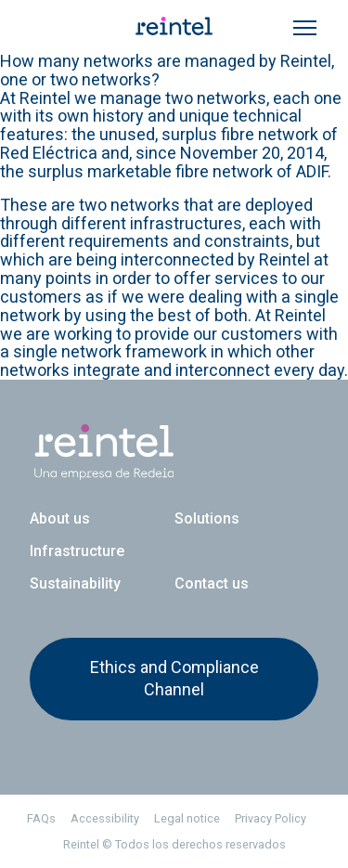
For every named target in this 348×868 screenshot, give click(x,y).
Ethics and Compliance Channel (174, 678)
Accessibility (105, 818)
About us (60, 518)
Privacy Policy (271, 818)
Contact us (212, 583)
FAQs (41, 818)
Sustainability (75, 583)
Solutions (207, 518)
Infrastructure (77, 551)
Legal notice (187, 818)
